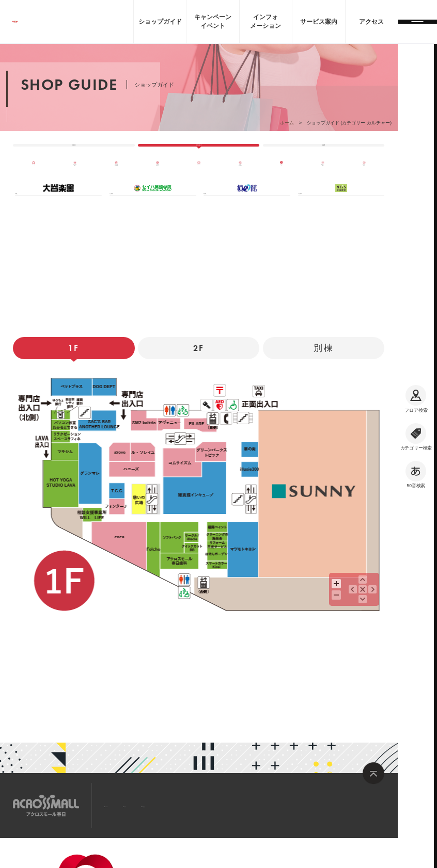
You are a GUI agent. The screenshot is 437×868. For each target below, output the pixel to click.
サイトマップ (126, 805)
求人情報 (175, 805)
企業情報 (97, 854)
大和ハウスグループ (109, 864)
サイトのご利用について (167, 864)
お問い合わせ (223, 805)
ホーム (287, 123)
